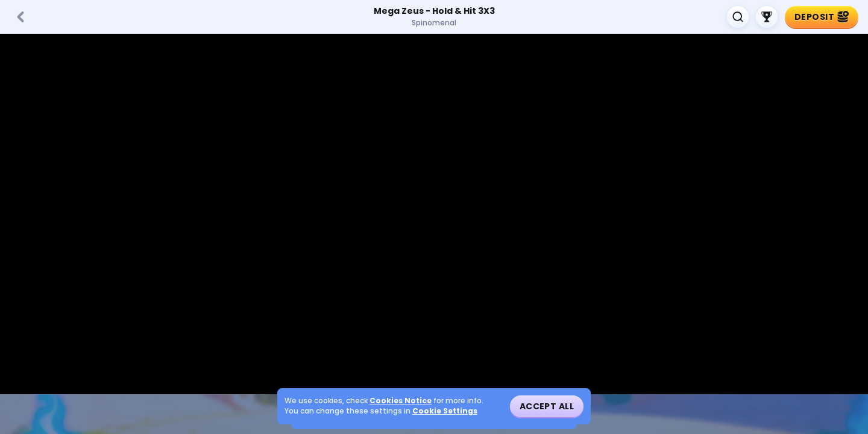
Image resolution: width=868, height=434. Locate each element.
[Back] (20, 17)
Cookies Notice (401, 401)
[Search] (738, 17)
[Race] (767, 17)
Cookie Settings (445, 411)
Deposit (822, 17)
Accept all (547, 406)
